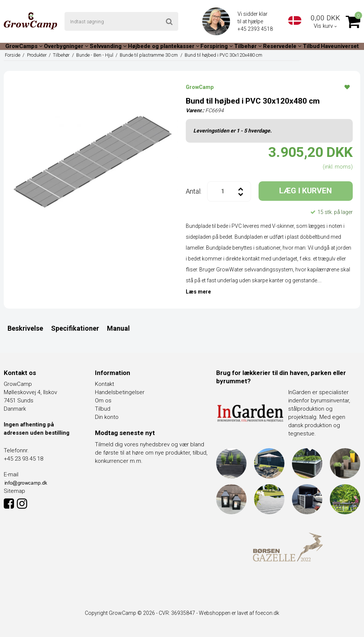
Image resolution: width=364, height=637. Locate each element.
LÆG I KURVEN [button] (305, 191)
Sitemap (14, 491)
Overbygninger (66, 46)
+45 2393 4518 (256, 29)
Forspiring (217, 46)
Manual (118, 328)
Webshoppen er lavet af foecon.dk (239, 613)
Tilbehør (248, 46)
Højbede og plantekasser (164, 46)
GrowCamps (24, 46)
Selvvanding (108, 46)
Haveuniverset (340, 46)
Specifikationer (75, 328)
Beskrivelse (25, 328)
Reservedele (282, 46)
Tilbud (311, 46)
